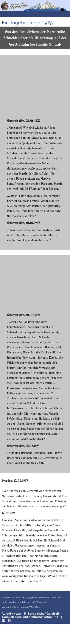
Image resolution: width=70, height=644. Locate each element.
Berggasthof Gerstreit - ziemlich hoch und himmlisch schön (32, 615)
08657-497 (12, 614)
